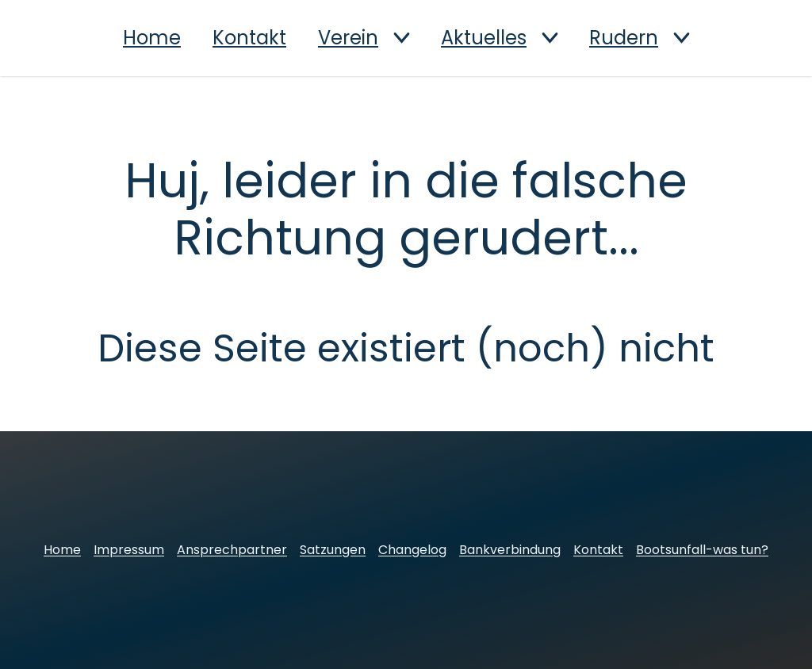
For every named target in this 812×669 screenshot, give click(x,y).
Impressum (129, 550)
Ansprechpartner (232, 550)
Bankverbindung (510, 550)
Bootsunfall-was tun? (702, 550)
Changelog (412, 550)
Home (152, 38)
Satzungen (333, 550)
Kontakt (249, 38)
